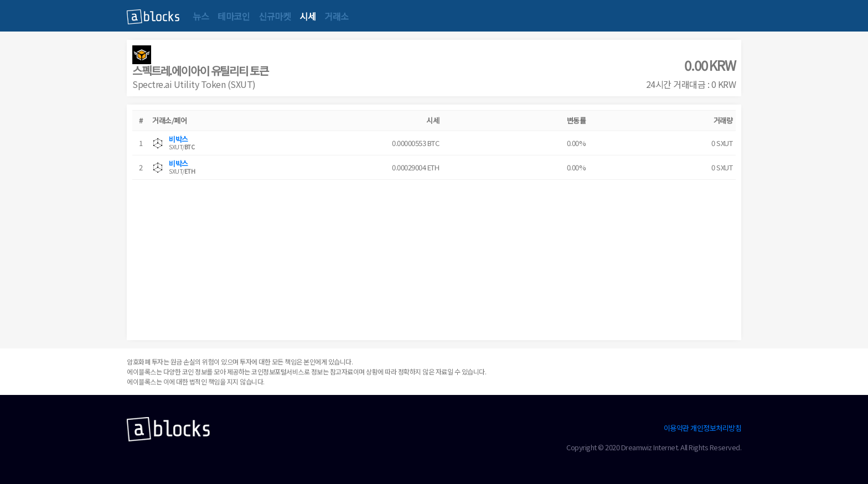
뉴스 (201, 16)
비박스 (179, 139)
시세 (308, 16)
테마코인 (234, 16)
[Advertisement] (434, 257)
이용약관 (676, 428)
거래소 (337, 16)
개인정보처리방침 (716, 428)
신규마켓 (275, 16)
